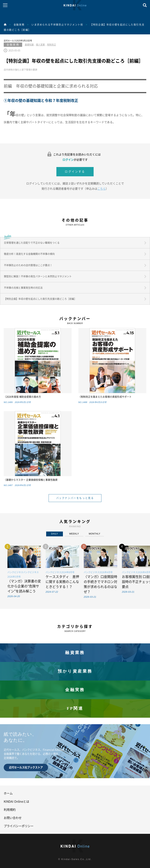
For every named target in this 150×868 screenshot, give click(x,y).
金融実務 (19, 25)
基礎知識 (29, 45)
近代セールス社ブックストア (26, 767)
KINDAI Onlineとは (16, 801)
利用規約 (10, 810)
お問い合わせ (13, 818)
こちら (102, 189)
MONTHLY (95, 534)
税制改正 (52, 45)
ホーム (8, 793)
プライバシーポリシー (19, 826)
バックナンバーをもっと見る (75, 498)
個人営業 (40, 45)
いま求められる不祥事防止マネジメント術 (57, 25)
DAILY (55, 534)
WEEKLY (74, 534)
